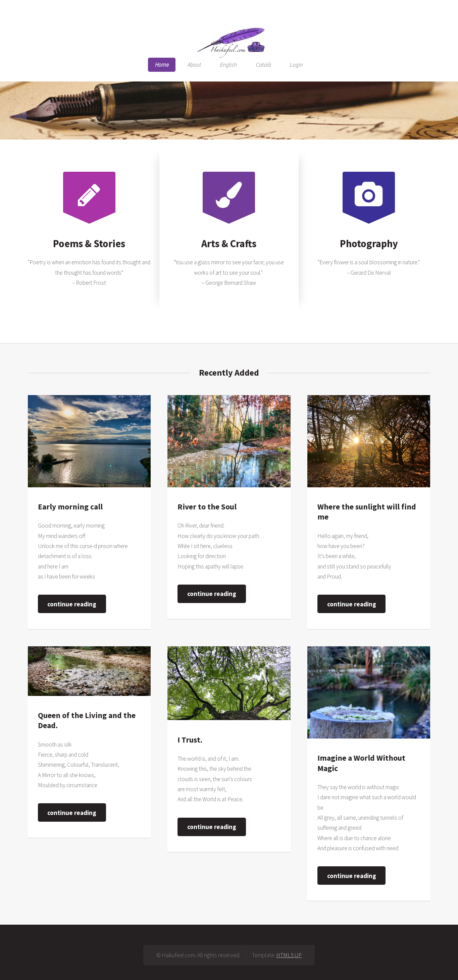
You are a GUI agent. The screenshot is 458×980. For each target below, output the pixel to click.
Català (264, 65)
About (194, 65)
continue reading (72, 604)
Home (162, 65)
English (228, 65)
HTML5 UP (289, 955)
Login (296, 65)
